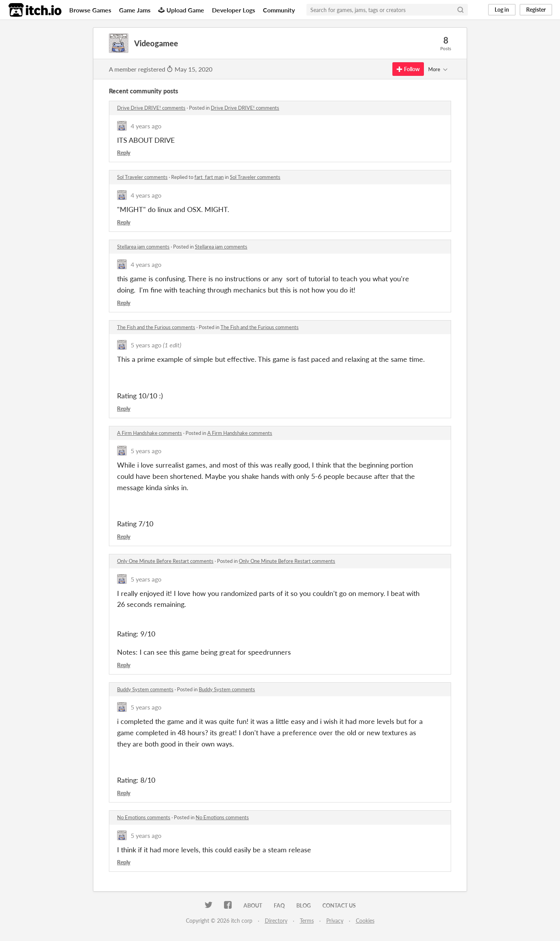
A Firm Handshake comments (150, 433)
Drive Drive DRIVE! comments (151, 108)
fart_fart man (209, 177)
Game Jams (135, 10)
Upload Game (181, 10)
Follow (408, 69)
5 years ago (146, 345)
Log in (502, 10)
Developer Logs (234, 10)
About (253, 905)
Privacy (335, 921)
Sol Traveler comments (142, 177)
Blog (304, 905)
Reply (124, 153)
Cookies (365, 921)
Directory (276, 921)
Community (279, 10)
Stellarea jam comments (143, 247)
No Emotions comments (144, 817)
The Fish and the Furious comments (156, 327)
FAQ (279, 905)
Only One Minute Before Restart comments (165, 561)
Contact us (339, 905)
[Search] (460, 10)
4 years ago (146, 126)
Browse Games (90, 10)
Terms (307, 921)
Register (536, 10)
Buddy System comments (145, 689)
